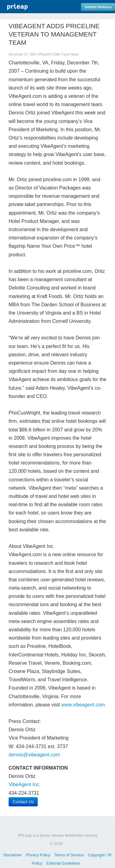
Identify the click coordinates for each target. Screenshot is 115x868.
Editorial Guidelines (63, 863)
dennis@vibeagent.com (34, 755)
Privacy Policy (38, 855)
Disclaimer (13, 855)
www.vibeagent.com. (84, 705)
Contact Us (23, 802)
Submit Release (98, 7)
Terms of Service (69, 855)
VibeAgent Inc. (25, 784)
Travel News (70, 54)
